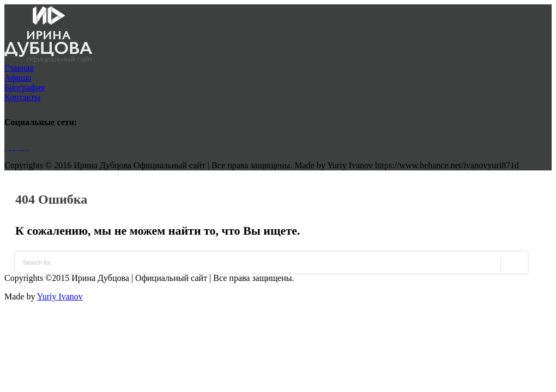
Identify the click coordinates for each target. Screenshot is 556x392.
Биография (25, 87)
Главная (19, 68)
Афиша (18, 78)
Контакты (22, 97)
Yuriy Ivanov (60, 296)
